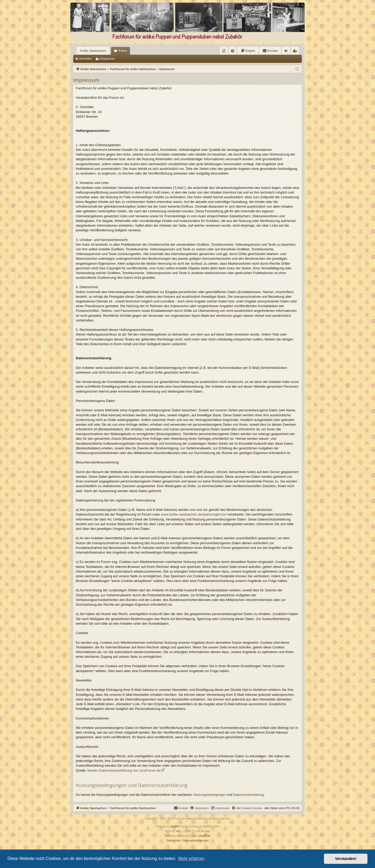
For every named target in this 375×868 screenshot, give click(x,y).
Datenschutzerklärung (249, 795)
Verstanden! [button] (346, 859)
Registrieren (107, 59)
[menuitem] (224, 51)
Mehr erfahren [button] (191, 858)
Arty (179, 831)
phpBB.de (205, 836)
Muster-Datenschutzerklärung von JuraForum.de (124, 770)
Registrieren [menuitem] (296, 52)
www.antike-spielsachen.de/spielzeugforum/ (194, 514)
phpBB (174, 826)
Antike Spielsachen (93, 51)
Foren (123, 51)
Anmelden (86, 59)
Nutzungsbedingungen (210, 795)
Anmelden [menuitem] (287, 52)
